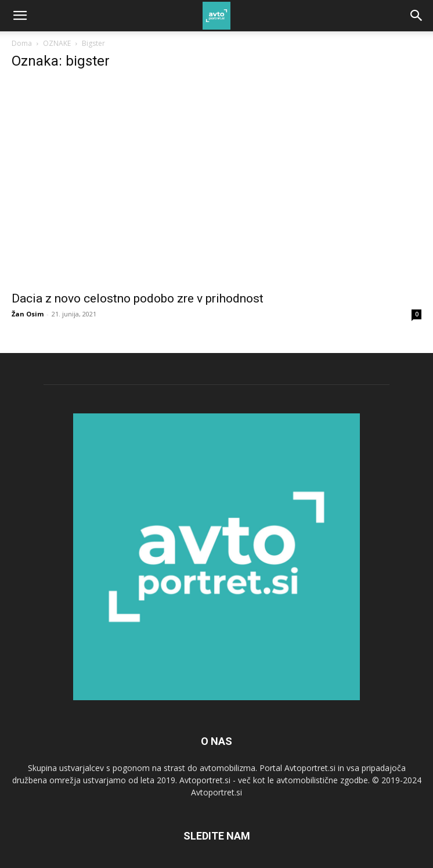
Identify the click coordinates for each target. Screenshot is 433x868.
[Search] (417, 16)
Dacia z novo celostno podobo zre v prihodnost (138, 298)
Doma (22, 43)
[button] (20, 16)
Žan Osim (28, 314)
